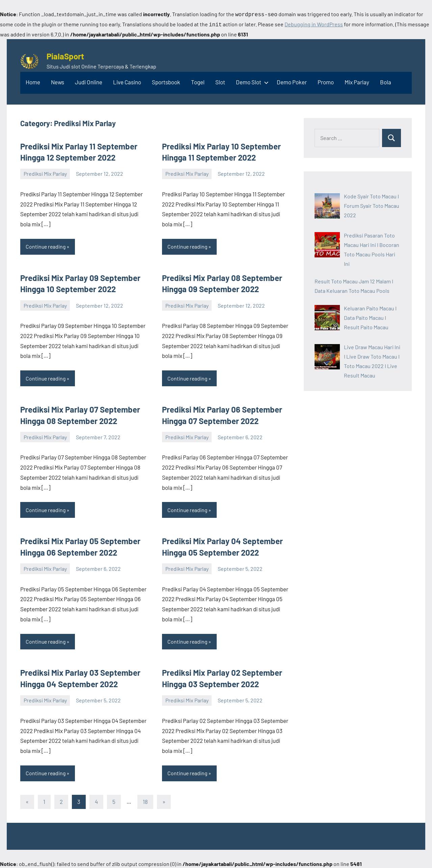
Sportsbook (166, 81)
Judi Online (89, 81)
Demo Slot (251, 81)
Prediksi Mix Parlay (45, 172)
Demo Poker (292, 81)
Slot (220, 81)
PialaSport (65, 55)
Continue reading (46, 245)
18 (145, 801)
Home (33, 81)
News (58, 81)
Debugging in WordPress (314, 23)
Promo (326, 81)
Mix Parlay (357, 81)
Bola (386, 81)
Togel (198, 81)
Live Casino (127, 81)
